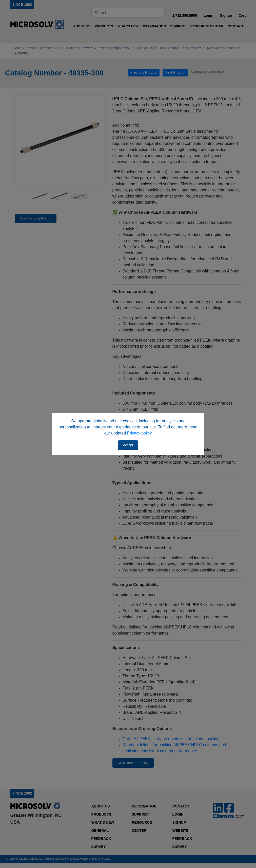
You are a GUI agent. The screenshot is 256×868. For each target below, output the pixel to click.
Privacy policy (140, 433)
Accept (128, 445)
